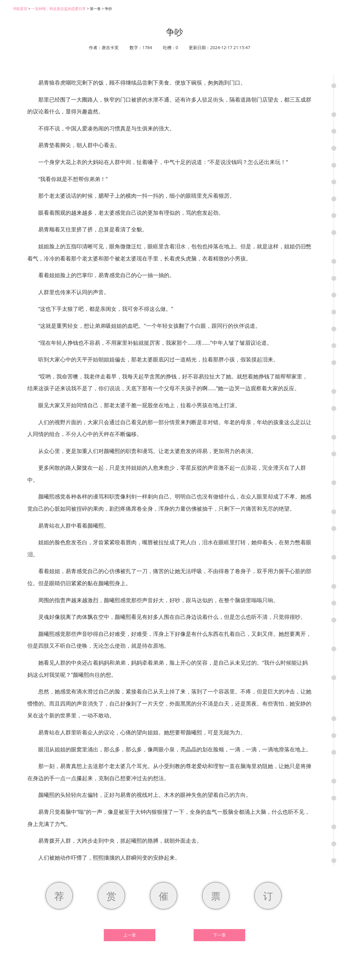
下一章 (219, 935)
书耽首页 (20, 9)
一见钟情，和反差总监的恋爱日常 (59, 9)
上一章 (130, 935)
